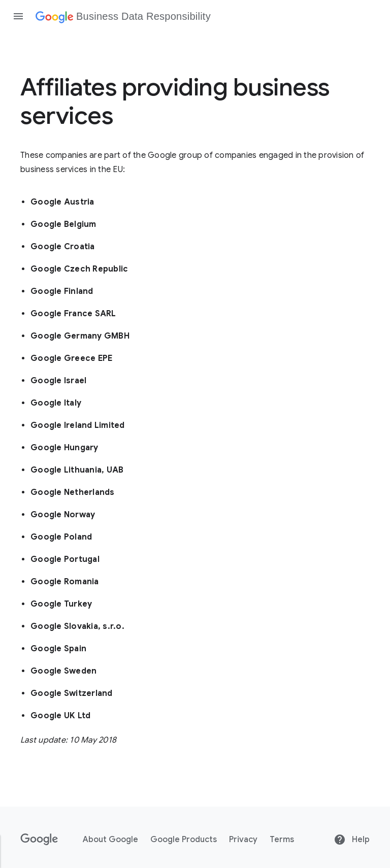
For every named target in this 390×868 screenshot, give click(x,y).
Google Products (184, 840)
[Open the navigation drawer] (18, 16)
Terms (282, 840)
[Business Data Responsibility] (123, 16)
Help (352, 840)
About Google (110, 840)
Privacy (243, 840)
